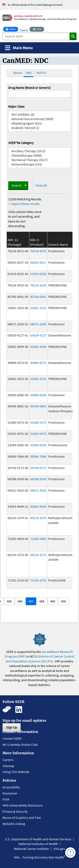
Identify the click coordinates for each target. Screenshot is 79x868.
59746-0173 (38, 468)
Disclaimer (10, 793)
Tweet (24, 30)
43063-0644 (38, 506)
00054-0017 (38, 262)
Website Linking (14, 824)
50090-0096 (38, 395)
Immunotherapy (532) (40, 164)
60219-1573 (38, 555)
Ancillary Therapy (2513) (40, 151)
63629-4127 (38, 335)
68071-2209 (38, 324)
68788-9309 (38, 479)
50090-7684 (38, 456)
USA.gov (59, 849)
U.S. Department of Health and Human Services (38, 839)
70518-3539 (38, 285)
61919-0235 (38, 274)
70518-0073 (38, 251)
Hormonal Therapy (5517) (40, 160)
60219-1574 (38, 518)
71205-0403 (38, 539)
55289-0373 (38, 422)
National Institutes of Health (38, 844)
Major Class (16, 106)
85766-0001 (38, 297)
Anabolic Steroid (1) (40, 128)
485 (9, 601)
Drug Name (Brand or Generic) (29, 88)
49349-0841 (38, 406)
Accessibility (11, 787)
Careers (8, 760)
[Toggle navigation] (19, 48)
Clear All (41, 185)
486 (20, 601)
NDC (29, 73)
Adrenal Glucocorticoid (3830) (40, 119)
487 (31, 601)
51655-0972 (38, 434)
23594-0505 (38, 445)
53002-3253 (38, 308)
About (18, 73)
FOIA (6, 799)
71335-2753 (38, 580)
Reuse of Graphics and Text (22, 818)
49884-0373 (38, 363)
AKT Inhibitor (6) (40, 115)
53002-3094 (38, 347)
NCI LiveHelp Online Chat (20, 745)
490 (63, 601)
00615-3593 (38, 490)
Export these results (26, 204)
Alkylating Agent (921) (40, 123)
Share (12, 29)
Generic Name (58, 244)
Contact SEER (12, 738)
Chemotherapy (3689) (40, 155)
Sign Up (12, 727)
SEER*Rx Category (21, 143)
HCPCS (41, 73)
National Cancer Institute (31, 849)
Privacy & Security (15, 811)
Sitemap (8, 766)
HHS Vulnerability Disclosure (23, 805)
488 (42, 601)
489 (53, 601)
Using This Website (16, 772)
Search (17, 185)
